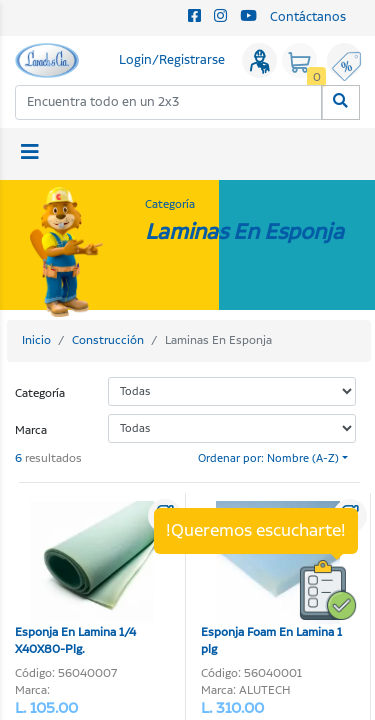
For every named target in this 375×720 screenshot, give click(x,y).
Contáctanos (308, 17)
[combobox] (169, 102)
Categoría (40, 393)
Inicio (36, 340)
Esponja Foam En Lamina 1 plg (271, 580)
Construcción (108, 340)
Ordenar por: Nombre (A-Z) (268, 459)
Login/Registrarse (172, 60)
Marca (31, 430)
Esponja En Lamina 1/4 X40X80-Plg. (84, 580)
